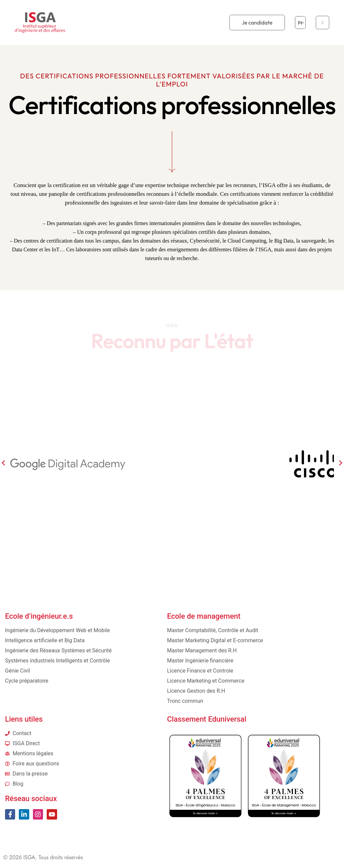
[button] (3, 463)
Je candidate (257, 23)
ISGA (29, 857)
